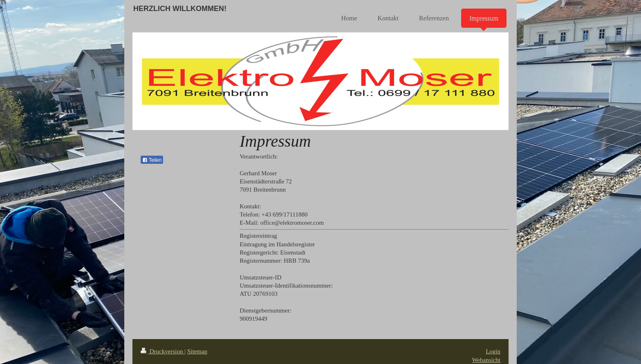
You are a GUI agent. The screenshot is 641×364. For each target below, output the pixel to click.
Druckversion (162, 351)
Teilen (152, 160)
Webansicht (486, 360)
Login (493, 351)
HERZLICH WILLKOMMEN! (180, 9)
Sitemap (197, 351)
